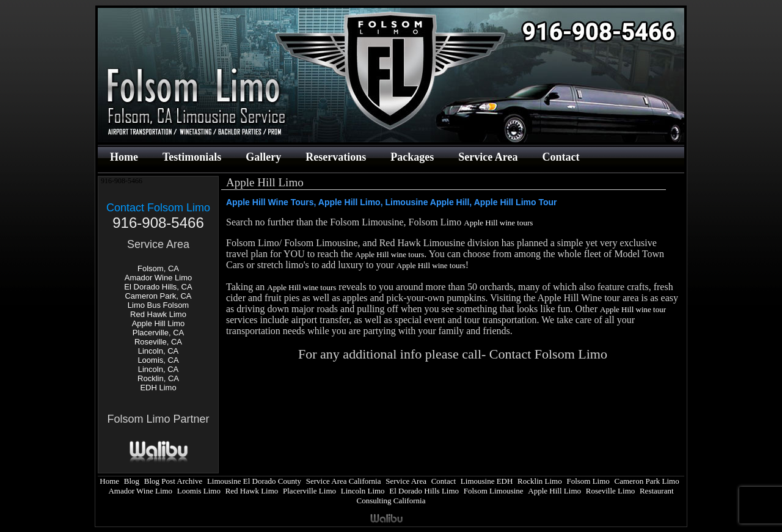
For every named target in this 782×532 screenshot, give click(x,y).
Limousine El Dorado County (254, 481)
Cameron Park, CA (158, 296)
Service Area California (344, 481)
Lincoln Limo (363, 491)
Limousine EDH (487, 481)
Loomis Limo (199, 491)
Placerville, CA (159, 333)
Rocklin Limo (540, 481)
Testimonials (192, 157)
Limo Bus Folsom (158, 305)
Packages (412, 157)
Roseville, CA (158, 342)
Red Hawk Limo (158, 314)
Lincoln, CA (158, 351)
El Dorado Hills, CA (158, 287)
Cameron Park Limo (647, 481)
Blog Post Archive (173, 481)
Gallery (263, 157)
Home (124, 157)
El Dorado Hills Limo (424, 491)
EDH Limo (158, 388)
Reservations (336, 157)
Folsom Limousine (494, 491)
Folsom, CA (158, 268)
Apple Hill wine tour (633, 309)
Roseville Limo (611, 491)
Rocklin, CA (158, 378)
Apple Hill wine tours (498, 223)
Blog (132, 481)
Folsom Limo (588, 481)
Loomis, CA (158, 360)
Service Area (488, 157)
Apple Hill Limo (159, 323)
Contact (561, 157)
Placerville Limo (309, 491)
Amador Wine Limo (159, 278)
